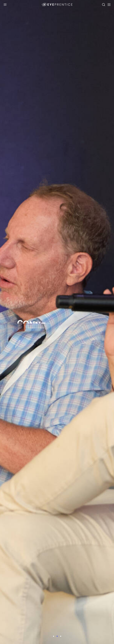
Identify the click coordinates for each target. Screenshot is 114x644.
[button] (5, 4)
